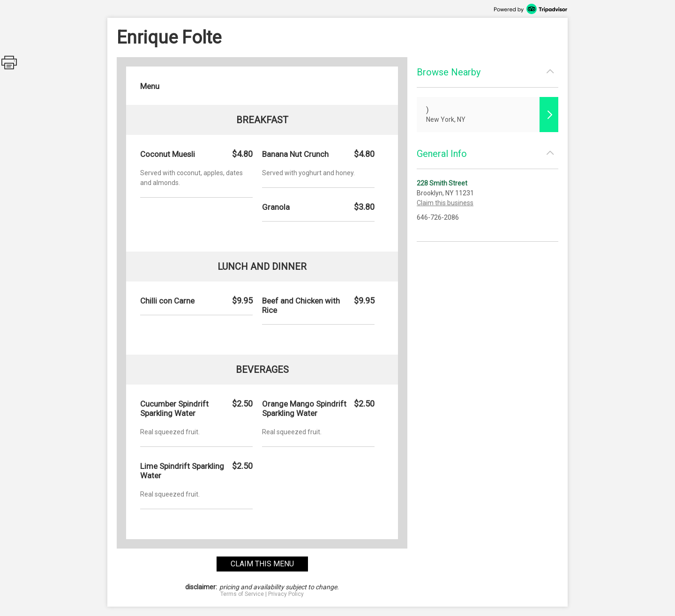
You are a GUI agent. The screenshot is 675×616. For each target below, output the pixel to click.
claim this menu (262, 564)
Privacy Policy (286, 594)
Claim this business (445, 203)
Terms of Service (242, 594)
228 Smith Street (442, 183)
